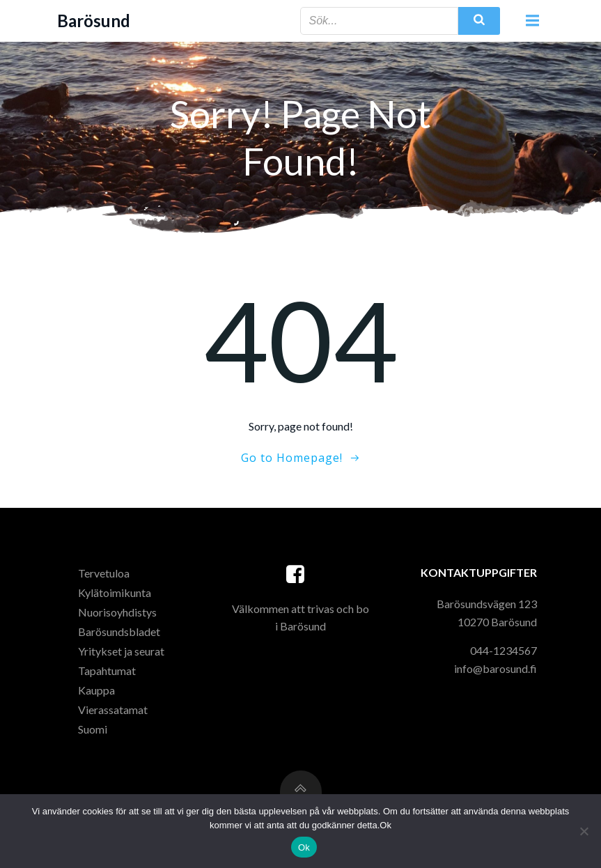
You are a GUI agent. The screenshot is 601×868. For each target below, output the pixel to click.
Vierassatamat (113, 710)
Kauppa (96, 690)
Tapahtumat (107, 671)
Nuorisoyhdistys (117, 612)
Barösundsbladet (119, 631)
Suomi (93, 729)
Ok (304, 847)
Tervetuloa (104, 573)
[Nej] (584, 831)
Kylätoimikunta (115, 592)
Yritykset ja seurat (121, 651)
